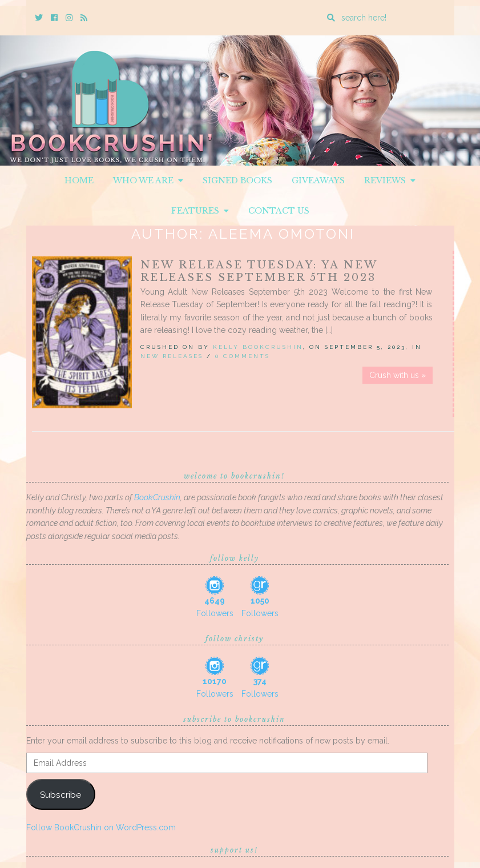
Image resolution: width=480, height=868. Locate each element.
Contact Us (279, 211)
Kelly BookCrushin (258, 347)
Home (79, 180)
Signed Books (237, 180)
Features (200, 211)
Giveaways (318, 180)
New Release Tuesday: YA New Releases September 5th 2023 (259, 271)
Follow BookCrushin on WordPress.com (101, 827)
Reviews (390, 180)
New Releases (172, 356)
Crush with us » (398, 375)
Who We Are (148, 180)
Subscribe (60, 795)
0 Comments (243, 356)
